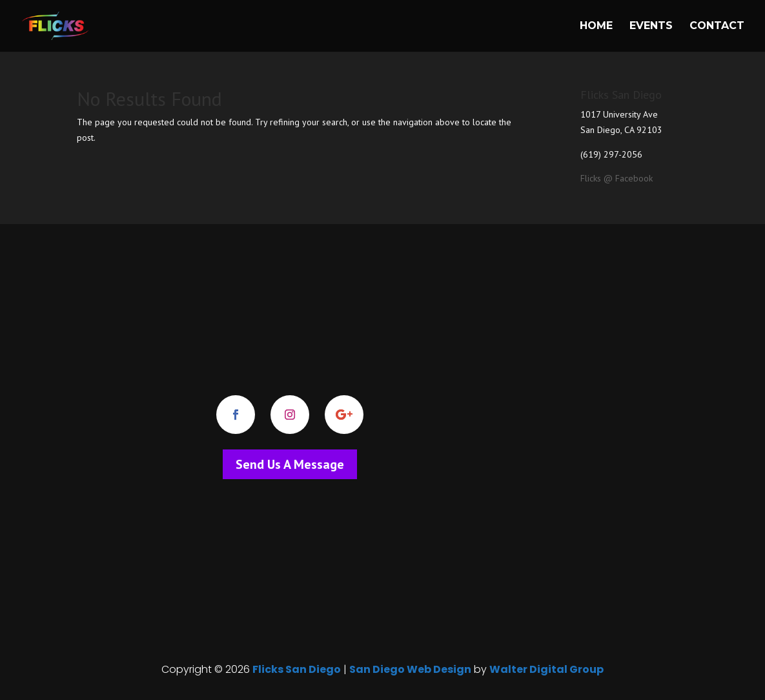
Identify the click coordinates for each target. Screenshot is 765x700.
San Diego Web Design (410, 669)
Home (596, 26)
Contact (717, 26)
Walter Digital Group (546, 669)
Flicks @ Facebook (617, 178)
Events (651, 26)
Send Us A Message (290, 464)
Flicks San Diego (297, 669)
